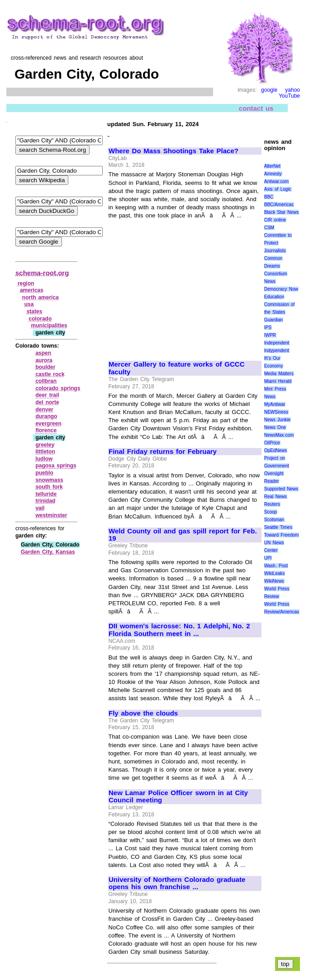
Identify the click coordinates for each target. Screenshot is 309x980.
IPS (268, 327)
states (35, 311)
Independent (277, 343)
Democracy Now (281, 289)
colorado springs (58, 388)
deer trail (47, 395)
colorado (40, 319)
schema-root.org (42, 273)
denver (44, 410)
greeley (45, 445)
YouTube (289, 96)
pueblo (44, 473)
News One (275, 427)
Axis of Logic (278, 189)
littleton (45, 452)
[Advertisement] (185, 286)
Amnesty (273, 174)
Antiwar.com (276, 181)
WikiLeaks (275, 573)
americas (32, 290)
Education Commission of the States (280, 304)
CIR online (275, 220)
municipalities (49, 325)
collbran (46, 381)
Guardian (273, 320)
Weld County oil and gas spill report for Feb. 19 (183, 535)
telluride (46, 494)
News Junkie (277, 420)
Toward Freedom (282, 535)
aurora (44, 360)
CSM (269, 228)
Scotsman (274, 520)
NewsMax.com (279, 435)
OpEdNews (276, 450)
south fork (49, 487)
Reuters (272, 504)
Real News (276, 497)
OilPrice (272, 443)
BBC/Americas (279, 205)
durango (46, 416)
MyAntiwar (275, 404)
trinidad (45, 501)
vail (40, 508)
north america (40, 297)
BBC (269, 197)
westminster (51, 515)
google (269, 90)
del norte (47, 402)
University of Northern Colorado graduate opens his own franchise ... (177, 883)
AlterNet (272, 166)
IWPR (270, 335)
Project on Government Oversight (277, 466)
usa (29, 304)
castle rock (50, 374)
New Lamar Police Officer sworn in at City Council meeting (178, 797)
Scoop (271, 512)
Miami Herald (278, 381)
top (285, 964)
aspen (43, 353)
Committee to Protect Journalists (278, 243)
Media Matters (279, 374)
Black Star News (282, 212)
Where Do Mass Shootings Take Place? (174, 151)
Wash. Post (276, 566)
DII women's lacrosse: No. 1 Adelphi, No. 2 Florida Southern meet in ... (179, 630)
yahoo (292, 90)
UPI (268, 558)
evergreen (48, 424)
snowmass (49, 480)
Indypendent (277, 351)
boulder (45, 367)
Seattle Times (278, 527)
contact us (256, 108)
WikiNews (274, 581)
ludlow (44, 459)
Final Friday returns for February (163, 452)
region (26, 283)
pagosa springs (56, 466)
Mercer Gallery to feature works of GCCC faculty (177, 368)
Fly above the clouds (143, 713)
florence (46, 430)
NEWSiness (276, 412)
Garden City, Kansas (48, 552)
